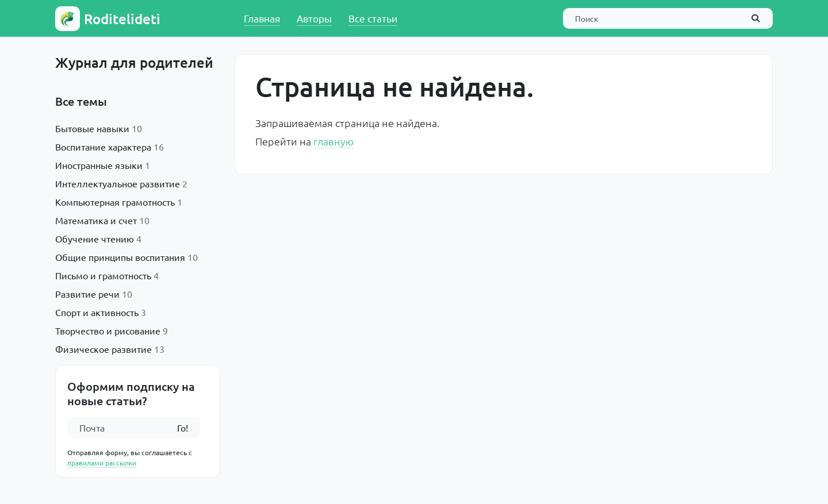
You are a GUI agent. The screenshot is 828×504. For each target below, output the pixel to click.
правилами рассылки (102, 463)
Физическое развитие (103, 349)
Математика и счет (96, 220)
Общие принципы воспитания (120, 257)
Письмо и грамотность (103, 275)
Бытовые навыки (92, 128)
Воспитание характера (103, 147)
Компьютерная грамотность (115, 202)
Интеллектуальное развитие (118, 183)
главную (333, 141)
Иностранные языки (99, 165)
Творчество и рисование (108, 330)
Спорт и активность (97, 312)
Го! (183, 428)
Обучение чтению (95, 238)
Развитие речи (87, 294)
